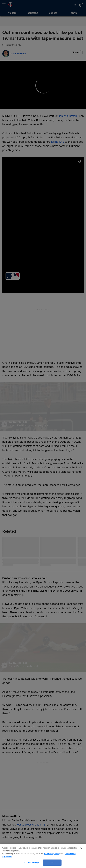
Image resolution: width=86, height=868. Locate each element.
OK (52, 862)
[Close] (81, 848)
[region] (43, 856)
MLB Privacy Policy (52, 854)
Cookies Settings (32, 862)
